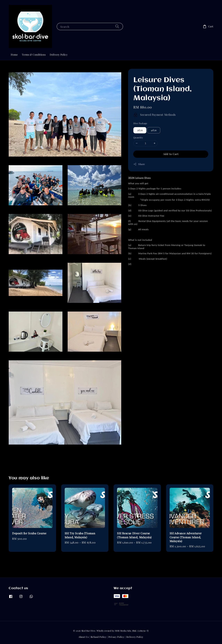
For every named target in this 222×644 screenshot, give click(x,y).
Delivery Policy (59, 55)
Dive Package (140, 123)
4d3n (154, 130)
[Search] (117, 26)
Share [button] (139, 164)
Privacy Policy (116, 637)
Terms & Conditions (34, 55)
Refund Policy (99, 637)
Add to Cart (171, 154)
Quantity (138, 137)
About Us (84, 637)
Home (14, 55)
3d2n (140, 130)
